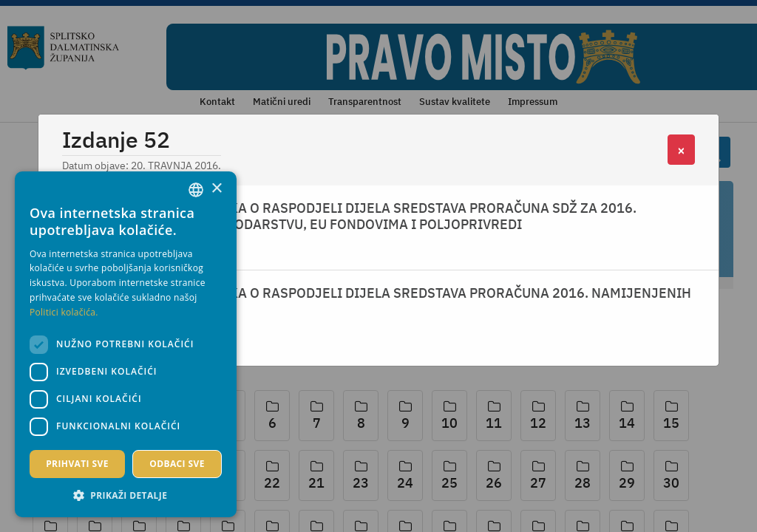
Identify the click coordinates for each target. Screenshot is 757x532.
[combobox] (196, 190)
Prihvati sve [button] (77, 464)
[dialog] (126, 344)
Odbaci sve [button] (177, 464)
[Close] (681, 150)
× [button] (216, 189)
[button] (126, 495)
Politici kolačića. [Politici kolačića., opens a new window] (64, 312)
